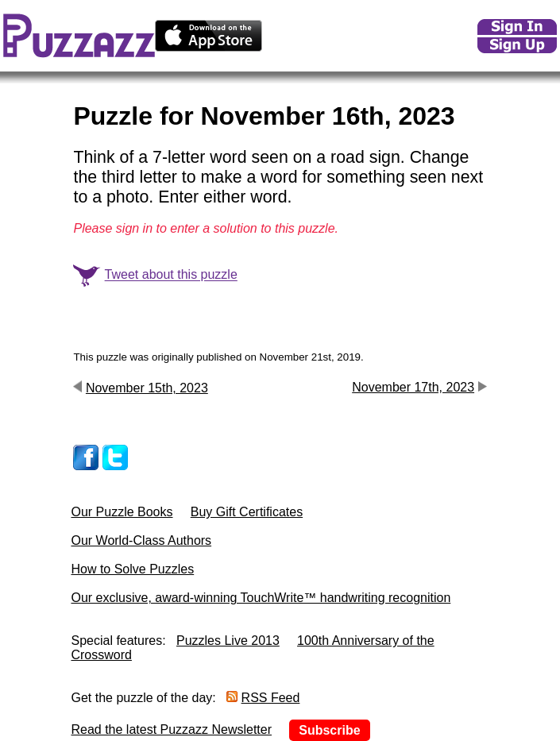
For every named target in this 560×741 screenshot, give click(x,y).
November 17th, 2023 (413, 387)
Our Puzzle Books (122, 512)
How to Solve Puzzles (132, 569)
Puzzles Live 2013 (228, 641)
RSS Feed (271, 698)
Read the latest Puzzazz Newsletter (171, 729)
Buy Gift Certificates (247, 512)
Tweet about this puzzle (171, 275)
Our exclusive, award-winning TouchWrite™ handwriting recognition (261, 598)
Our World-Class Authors (141, 540)
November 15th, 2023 (147, 388)
